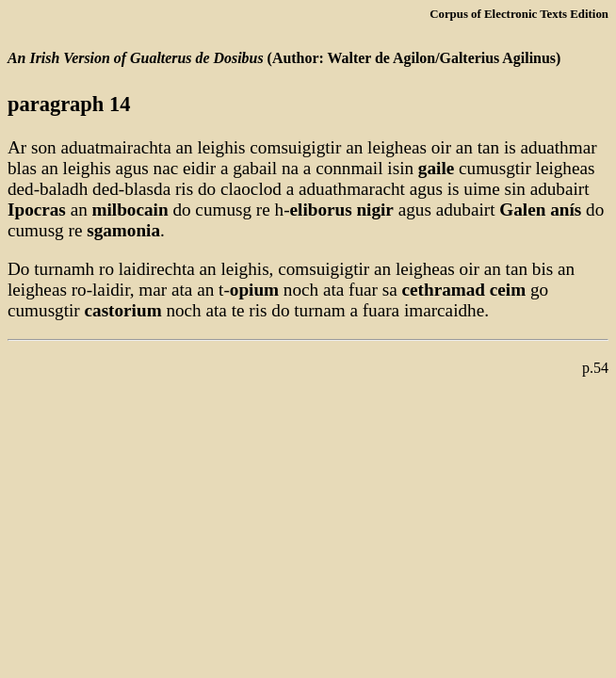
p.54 (595, 368)
